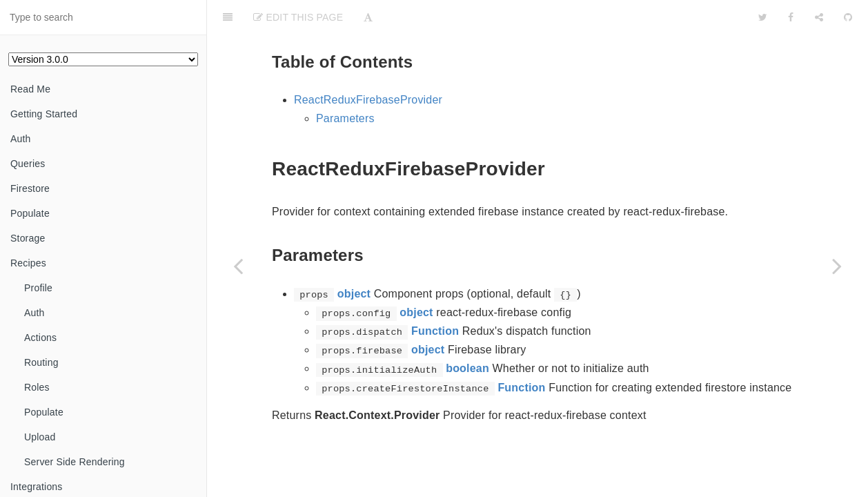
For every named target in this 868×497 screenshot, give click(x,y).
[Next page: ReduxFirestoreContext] (837, 266)
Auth (21, 139)
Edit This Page (298, 17)
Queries (28, 164)
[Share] (819, 17)
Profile (38, 288)
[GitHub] (848, 17)
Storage (28, 238)
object (354, 294)
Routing (41, 362)
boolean (467, 368)
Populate (30, 213)
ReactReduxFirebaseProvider (368, 100)
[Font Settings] (368, 17)
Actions (40, 338)
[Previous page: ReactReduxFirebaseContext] (238, 266)
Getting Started (44, 114)
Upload (40, 437)
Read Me (30, 89)
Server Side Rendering (75, 462)
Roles (37, 387)
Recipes (28, 263)
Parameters (345, 118)
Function (435, 331)
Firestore (30, 188)
